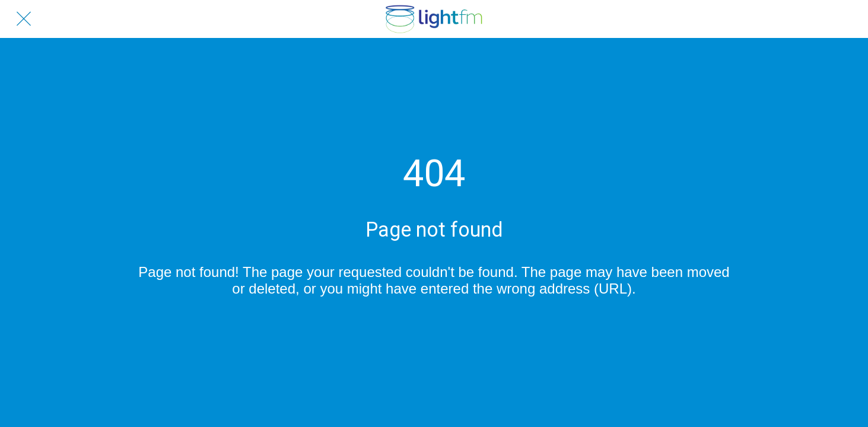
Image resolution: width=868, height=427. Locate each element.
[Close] (24, 19)
